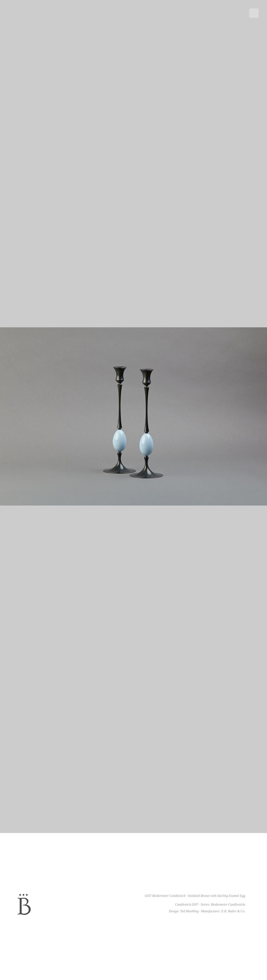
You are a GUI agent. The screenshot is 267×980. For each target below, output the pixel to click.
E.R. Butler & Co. (233, 911)
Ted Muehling (189, 911)
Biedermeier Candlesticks (228, 904)
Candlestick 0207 (187, 904)
